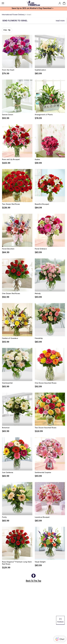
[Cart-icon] (64, 3)
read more (60, 21)
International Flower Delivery (13, 15)
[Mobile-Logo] (33, 3)
